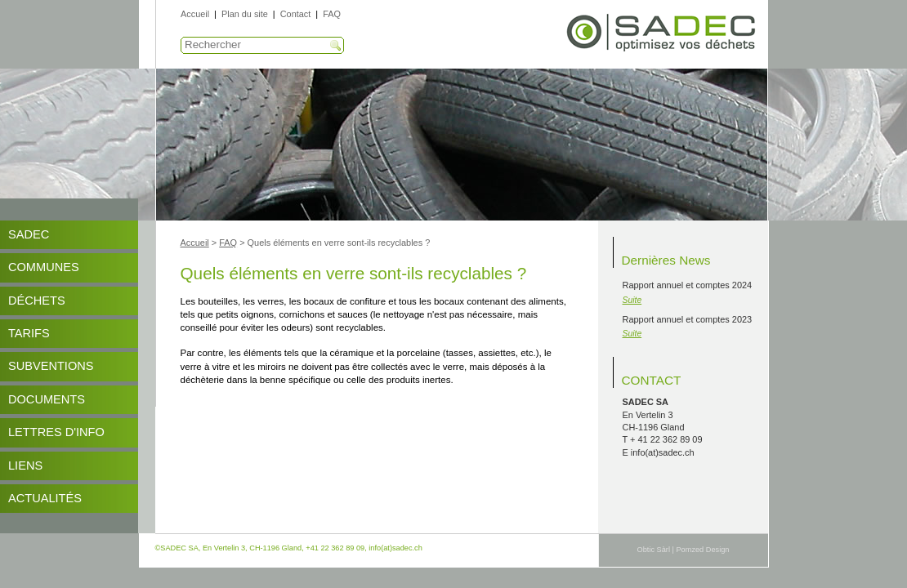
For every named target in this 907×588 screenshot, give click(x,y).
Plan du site (245, 14)
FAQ (332, 14)
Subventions (51, 366)
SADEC (29, 234)
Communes (44, 267)
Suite (632, 300)
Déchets (37, 301)
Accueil (195, 14)
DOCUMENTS (47, 399)
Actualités (45, 498)
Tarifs (29, 333)
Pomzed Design (702, 550)
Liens (25, 465)
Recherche (336, 46)
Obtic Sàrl (654, 550)
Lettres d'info (56, 432)
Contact (295, 14)
